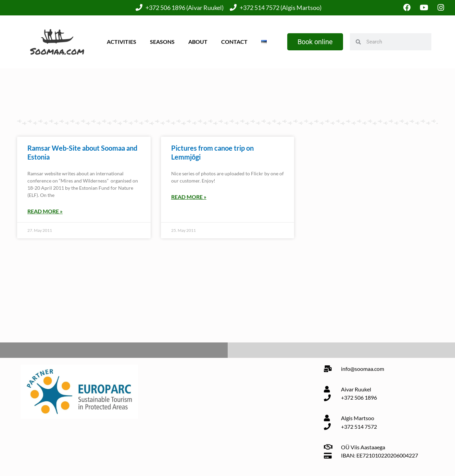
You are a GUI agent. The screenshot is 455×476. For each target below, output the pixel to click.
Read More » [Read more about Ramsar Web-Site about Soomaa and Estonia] (45, 211)
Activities (122, 42)
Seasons (162, 42)
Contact (234, 42)
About (198, 42)
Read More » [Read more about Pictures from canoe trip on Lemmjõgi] (189, 197)
